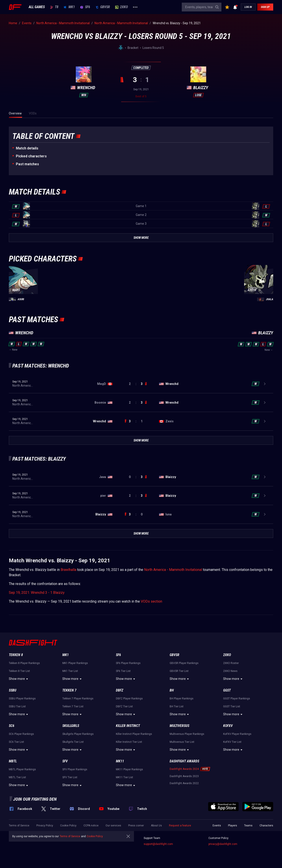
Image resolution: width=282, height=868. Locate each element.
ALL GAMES (37, 7)
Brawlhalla (68, 570)
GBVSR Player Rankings (184, 663)
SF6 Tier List (123, 671)
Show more (19, 679)
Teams (248, 826)
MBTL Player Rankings (22, 769)
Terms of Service (19, 826)
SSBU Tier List (17, 706)
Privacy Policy (45, 826)
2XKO (122, 7)
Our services (113, 826)
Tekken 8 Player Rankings (24, 663)
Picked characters (31, 156)
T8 (54, 7)
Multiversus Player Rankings (187, 734)
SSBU (13, 690)
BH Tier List (177, 706)
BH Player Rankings (182, 699)
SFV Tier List (70, 777)
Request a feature (180, 826)
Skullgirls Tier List (73, 742)
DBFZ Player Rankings (129, 699)
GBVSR (103, 7)
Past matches (27, 164)
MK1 (69, 7)
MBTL (13, 761)
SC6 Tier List (16, 742)
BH (172, 690)
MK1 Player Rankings (75, 663)
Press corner (136, 826)
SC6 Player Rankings (21, 734)
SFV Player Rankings (75, 769)
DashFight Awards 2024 (184, 769)
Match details (27, 148)
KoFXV (228, 726)
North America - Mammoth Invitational (173, 570)
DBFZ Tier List (124, 706)
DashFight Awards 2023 (184, 776)
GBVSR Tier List (179, 671)
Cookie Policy (68, 826)
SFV (65, 761)
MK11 (120, 761)
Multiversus (179, 726)
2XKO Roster (231, 663)
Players (233, 826)
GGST (227, 690)
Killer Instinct (128, 726)
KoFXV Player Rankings (237, 734)
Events (217, 826)
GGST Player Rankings (237, 699)
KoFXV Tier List (232, 742)
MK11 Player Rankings (129, 769)
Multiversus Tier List (182, 742)
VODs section (151, 601)
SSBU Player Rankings (22, 699)
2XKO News (230, 671)
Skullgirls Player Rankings (78, 734)
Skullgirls (71, 726)
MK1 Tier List (70, 671)
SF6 (85, 7)
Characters (266, 826)
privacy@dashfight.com (223, 844)
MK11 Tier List (124, 777)
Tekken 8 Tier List (19, 671)
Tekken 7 (69, 690)
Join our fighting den (35, 799)
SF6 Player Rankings (128, 663)
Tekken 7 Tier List (73, 706)
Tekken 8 (16, 655)
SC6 (12, 726)
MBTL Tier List (17, 777)
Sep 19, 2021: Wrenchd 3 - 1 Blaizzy (37, 593)
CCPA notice (91, 826)
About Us (156, 826)
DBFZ (120, 690)
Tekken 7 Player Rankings (78, 699)
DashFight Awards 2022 (184, 783)
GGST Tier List (232, 706)
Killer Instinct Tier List (129, 742)
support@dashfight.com (158, 844)
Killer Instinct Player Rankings (134, 734)
